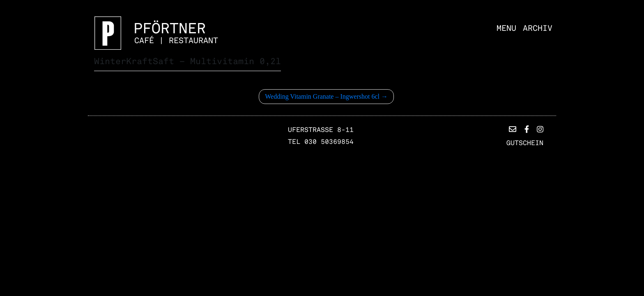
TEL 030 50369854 (321, 142)
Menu (506, 28)
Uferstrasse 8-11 (321, 130)
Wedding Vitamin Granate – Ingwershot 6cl (322, 96)
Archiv (538, 28)
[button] (513, 130)
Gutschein (525, 143)
